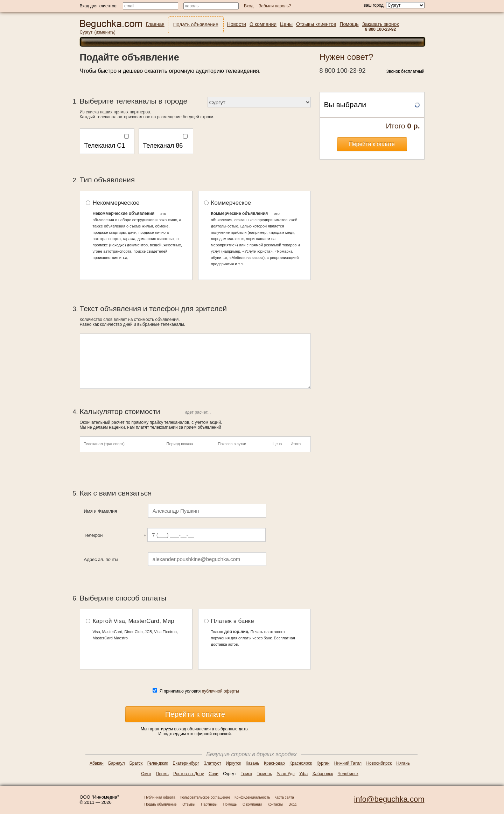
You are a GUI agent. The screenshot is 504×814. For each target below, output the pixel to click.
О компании (252, 804)
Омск (146, 774)
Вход (293, 804)
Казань (253, 763)
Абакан (97, 763)
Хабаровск (323, 774)
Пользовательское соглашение (205, 797)
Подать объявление (161, 804)
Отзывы (189, 804)
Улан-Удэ (286, 774)
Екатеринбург (186, 763)
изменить (105, 32)
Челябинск (348, 774)
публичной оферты (220, 691)
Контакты (275, 804)
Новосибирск (379, 763)
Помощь (230, 804)
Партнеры (209, 804)
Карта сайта (284, 797)
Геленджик (158, 763)
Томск (247, 774)
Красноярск (301, 763)
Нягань (403, 763)
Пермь (162, 774)
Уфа (303, 774)
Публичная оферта (160, 797)
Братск (136, 763)
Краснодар (274, 763)
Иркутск (233, 763)
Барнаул (116, 763)
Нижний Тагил (348, 763)
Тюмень (264, 774)
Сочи (213, 774)
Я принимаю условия (199, 691)
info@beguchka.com (389, 799)
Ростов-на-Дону (188, 774)
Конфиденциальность (252, 797)
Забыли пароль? (275, 6)
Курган (323, 763)
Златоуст (212, 763)
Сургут (86, 32)
